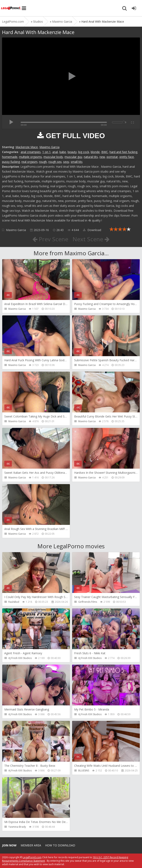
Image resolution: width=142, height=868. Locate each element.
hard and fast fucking (123, 152)
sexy (66, 162)
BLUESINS (84, 771)
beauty (72, 152)
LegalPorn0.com (32, 857)
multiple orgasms (30, 157)
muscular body (53, 157)
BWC (105, 152)
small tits (77, 162)
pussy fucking (11, 162)
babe (63, 152)
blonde (95, 152)
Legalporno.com (11, 8)
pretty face (127, 157)
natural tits (91, 157)
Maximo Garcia (49, 147)
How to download (60, 845)
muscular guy (73, 157)
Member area (31, 845)
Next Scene (91, 239)
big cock (84, 152)
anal (55, 152)
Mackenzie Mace (27, 147)
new (102, 157)
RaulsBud (14, 602)
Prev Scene (50, 239)
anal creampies (31, 152)
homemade (10, 157)
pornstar (112, 157)
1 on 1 (46, 152)
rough (43, 162)
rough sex (55, 162)
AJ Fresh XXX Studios (20, 658)
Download (92, 230)
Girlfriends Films (88, 602)
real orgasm (29, 162)
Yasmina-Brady (17, 827)
